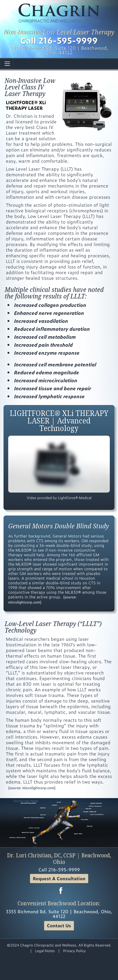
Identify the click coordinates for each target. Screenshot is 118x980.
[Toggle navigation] (7, 64)
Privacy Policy (74, 951)
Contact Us (59, 925)
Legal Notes (45, 951)
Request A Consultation (59, 878)
